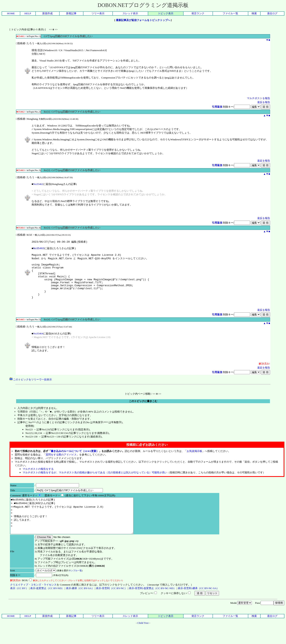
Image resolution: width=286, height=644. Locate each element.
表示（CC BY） (19, 605)
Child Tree (143, 640)
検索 (254, 13)
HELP (28, 13)
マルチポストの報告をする (38, 479)
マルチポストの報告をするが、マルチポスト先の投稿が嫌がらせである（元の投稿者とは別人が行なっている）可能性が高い (95, 482)
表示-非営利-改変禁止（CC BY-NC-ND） (152, 605)
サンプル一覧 (75, 587)
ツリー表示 (98, 13)
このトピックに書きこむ (143, 411)
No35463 (39, 249)
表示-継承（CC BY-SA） (80, 605)
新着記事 (71, 13)
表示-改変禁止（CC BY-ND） (47, 605)
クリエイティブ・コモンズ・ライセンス (33, 601)
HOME (11, 13)
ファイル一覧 (230, 13)
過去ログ (272, 13)
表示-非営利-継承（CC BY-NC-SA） (198, 605)
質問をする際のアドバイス (61, 464)
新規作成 (47, 13)
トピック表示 (166, 13)
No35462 (38, 184)
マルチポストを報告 (258, 98)
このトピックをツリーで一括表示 (31, 389)
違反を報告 (264, 102)
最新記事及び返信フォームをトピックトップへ (143, 20)
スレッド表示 (130, 13)
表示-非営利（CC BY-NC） (112, 605)
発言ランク (198, 13)
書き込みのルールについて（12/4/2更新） (75, 461)
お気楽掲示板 (194, 461)
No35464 (38, 343)
